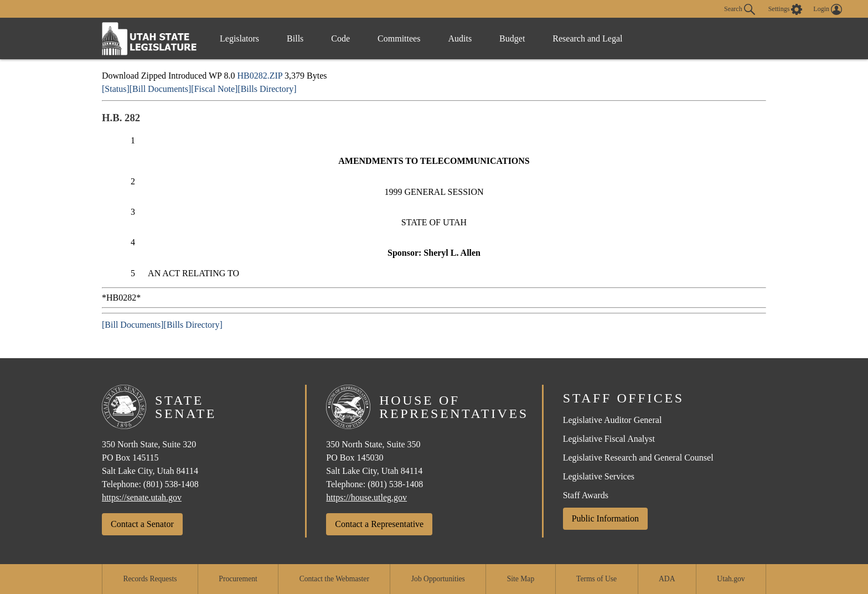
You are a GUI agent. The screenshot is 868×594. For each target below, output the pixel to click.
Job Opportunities (438, 579)
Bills (295, 38)
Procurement (238, 579)
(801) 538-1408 (171, 484)
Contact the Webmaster (334, 579)
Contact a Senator (142, 524)
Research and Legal (587, 38)
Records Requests (150, 579)
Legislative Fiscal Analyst (609, 439)
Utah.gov (731, 579)
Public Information (605, 518)
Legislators (239, 38)
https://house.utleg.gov (366, 497)
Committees (399, 38)
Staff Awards (586, 495)
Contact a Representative (379, 524)
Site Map (521, 579)
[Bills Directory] (267, 89)
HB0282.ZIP (260, 76)
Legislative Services (599, 476)
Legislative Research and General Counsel (638, 458)
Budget (512, 38)
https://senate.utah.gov (142, 497)
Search (740, 9)
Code (340, 38)
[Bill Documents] (161, 89)
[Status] (116, 89)
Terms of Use (596, 579)
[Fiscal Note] (214, 89)
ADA (667, 579)
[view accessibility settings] (786, 9)
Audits (460, 38)
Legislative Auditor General (613, 420)
